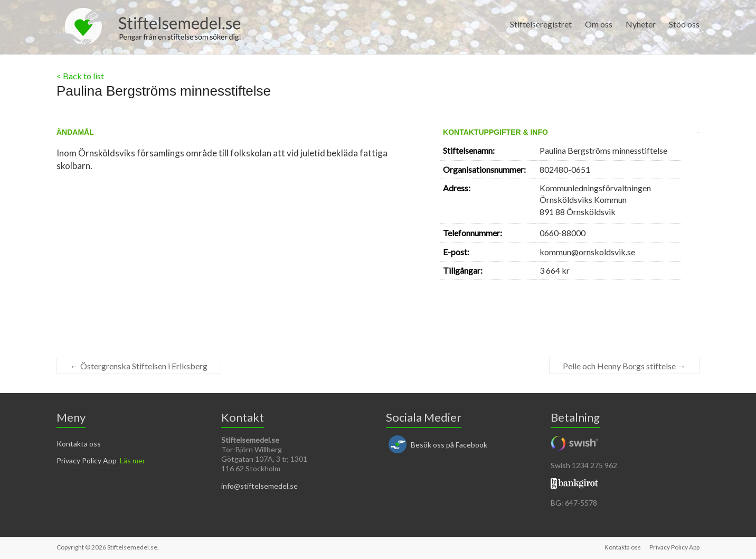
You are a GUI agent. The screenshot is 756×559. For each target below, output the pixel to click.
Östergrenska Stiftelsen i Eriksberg (139, 366)
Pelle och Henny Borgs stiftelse (624, 366)
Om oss (599, 24)
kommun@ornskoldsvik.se (587, 252)
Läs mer (133, 460)
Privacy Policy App (87, 460)
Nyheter (641, 24)
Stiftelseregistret (541, 24)
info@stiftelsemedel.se (259, 486)
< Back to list (80, 76)
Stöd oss (684, 24)
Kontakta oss (79, 444)
